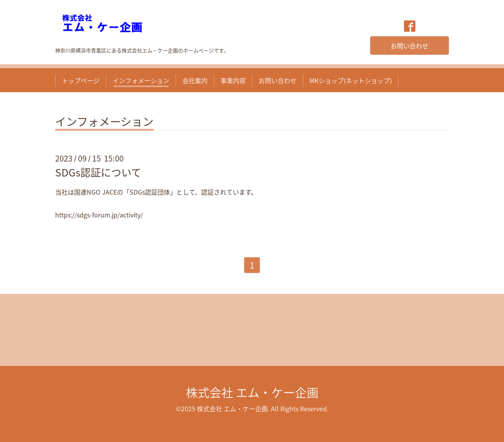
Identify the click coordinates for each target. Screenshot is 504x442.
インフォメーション (141, 80)
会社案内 (195, 80)
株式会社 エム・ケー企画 (252, 392)
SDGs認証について (98, 172)
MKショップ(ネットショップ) (351, 80)
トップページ (81, 80)
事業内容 (233, 80)
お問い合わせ (409, 46)
